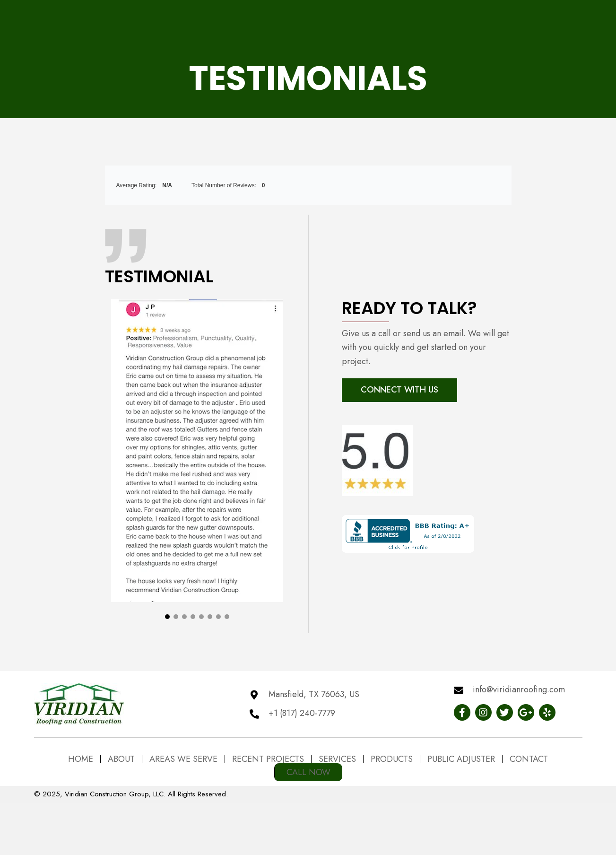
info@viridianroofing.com (519, 689)
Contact (529, 759)
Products (392, 759)
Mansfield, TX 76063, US (314, 694)
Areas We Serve (183, 759)
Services (337, 759)
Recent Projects (268, 759)
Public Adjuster (461, 759)
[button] (167, 623)
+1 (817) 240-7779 (302, 713)
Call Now (308, 772)
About (121, 759)
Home (81, 759)
